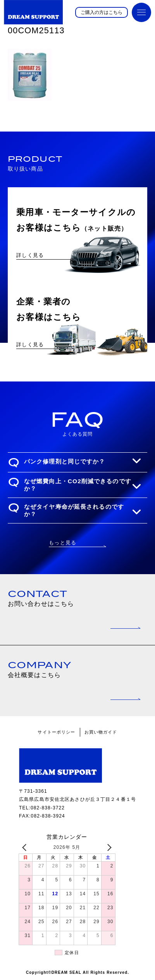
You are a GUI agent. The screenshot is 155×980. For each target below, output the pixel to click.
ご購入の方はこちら (102, 12)
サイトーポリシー (56, 732)
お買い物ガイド (101, 732)
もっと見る (63, 543)
